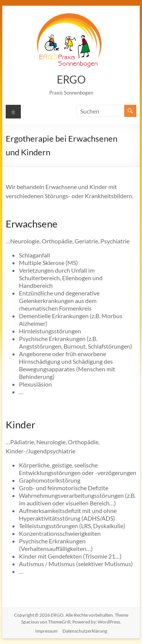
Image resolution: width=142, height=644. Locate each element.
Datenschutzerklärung (85, 631)
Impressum (46, 631)
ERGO (71, 79)
